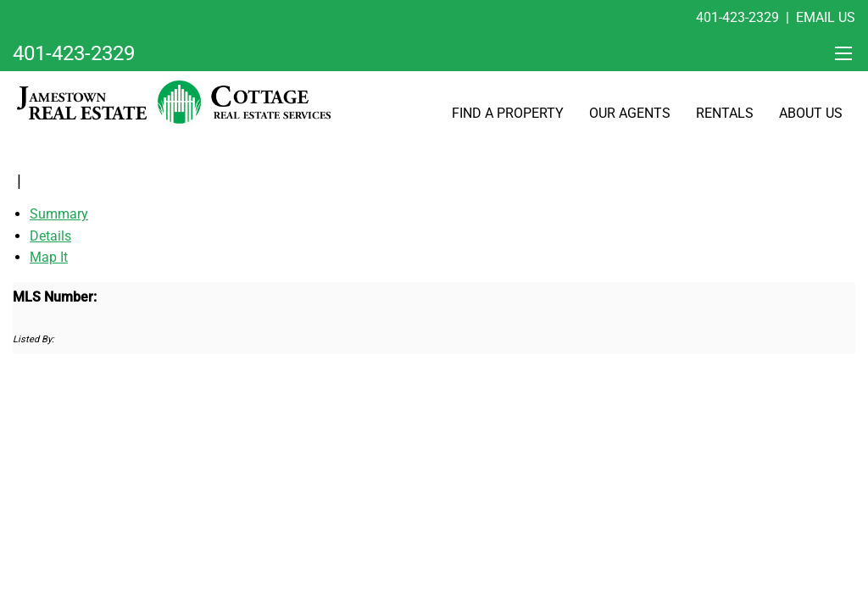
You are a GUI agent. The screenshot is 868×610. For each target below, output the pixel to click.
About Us (811, 113)
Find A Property (508, 113)
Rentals (725, 113)
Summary (59, 214)
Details (50, 236)
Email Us (826, 17)
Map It (49, 257)
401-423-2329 (737, 17)
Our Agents (630, 113)
